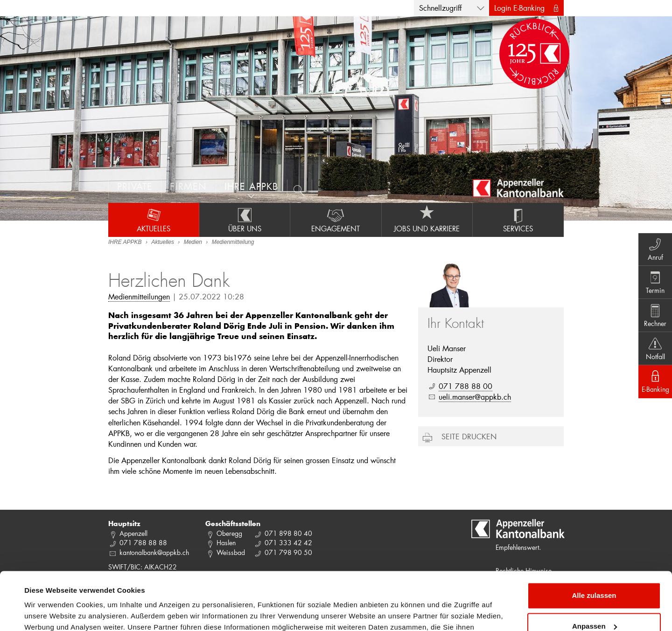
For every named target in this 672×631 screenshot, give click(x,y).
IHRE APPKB (125, 242)
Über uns (245, 220)
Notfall (654, 350)
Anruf (654, 246)
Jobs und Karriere (427, 220)
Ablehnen (594, 605)
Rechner (654, 315)
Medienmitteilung (233, 242)
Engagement (336, 220)
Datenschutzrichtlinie (363, 587)
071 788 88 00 (465, 386)
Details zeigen (48, 613)
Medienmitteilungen (139, 296)
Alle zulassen (594, 544)
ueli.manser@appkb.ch (475, 397)
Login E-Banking (519, 8)
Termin (654, 281)
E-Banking (654, 384)
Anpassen (595, 574)
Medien (193, 242)
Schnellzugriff (440, 8)
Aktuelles (154, 220)
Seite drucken (469, 436)
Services (518, 220)
